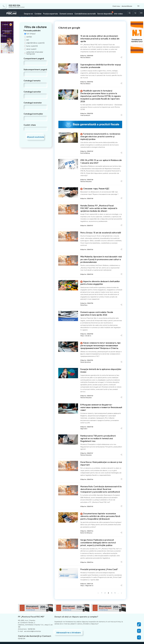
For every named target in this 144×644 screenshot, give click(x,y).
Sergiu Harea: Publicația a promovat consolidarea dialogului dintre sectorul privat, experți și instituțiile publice (101, 516)
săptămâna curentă (34, 42)
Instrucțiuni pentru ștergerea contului (31, 628)
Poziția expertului (55, 11)
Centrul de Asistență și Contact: (33, 608)
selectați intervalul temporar (34, 52)
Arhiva (20, 617)
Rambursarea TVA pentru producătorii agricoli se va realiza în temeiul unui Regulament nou (100, 417)
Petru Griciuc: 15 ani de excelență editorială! (98, 220)
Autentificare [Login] (127, 3)
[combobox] (26, 62)
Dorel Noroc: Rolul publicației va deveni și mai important (99, 440)
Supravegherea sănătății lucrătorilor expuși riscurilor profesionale (98, 61)
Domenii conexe (68, 11)
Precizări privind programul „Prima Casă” (97, 542)
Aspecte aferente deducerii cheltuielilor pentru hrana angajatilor (101, 269)
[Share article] (121, 53)
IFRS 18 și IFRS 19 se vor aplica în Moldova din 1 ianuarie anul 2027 (99, 151)
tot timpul (30, 33)
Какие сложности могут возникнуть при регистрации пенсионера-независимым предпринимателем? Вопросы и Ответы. (98, 330)
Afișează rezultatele (36, 136)
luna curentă (31, 45)
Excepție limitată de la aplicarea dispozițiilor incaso (99, 354)
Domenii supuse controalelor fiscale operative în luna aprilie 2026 (100, 299)
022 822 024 (14, 2)
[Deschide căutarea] (132, 10)
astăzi (28, 36)
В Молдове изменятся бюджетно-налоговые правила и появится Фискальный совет (99, 389)
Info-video (112, 11)
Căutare (34, 16)
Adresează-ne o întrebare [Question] (67, 604)
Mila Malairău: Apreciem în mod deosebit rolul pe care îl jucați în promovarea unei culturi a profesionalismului (100, 246)
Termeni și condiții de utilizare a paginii (32, 622)
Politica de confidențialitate (28, 625)
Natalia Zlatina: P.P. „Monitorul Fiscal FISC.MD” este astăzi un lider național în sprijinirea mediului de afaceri (101, 197)
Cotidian (44, 11)
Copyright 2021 (21, 643)
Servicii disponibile (101, 10)
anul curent (30, 48)
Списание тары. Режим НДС (93, 178)
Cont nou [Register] (118, 3)
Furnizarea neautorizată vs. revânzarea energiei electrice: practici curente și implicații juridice (99, 127)
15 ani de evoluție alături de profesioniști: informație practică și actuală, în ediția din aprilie (100, 36)
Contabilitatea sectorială (84, 11)
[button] (138, 624)
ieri (27, 39)
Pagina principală (24, 16)
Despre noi (36, 11)
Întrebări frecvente (25, 620)
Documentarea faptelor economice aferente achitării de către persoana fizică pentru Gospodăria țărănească (100, 491)
